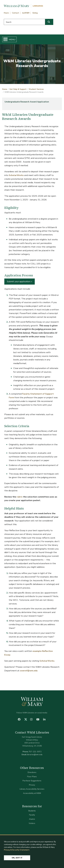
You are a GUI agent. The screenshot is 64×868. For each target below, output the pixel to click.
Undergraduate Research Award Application (27, 102)
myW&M (26, 13)
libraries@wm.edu (35, 755)
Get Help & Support (18, 89)
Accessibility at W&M (32, 793)
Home (5, 89)
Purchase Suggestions (32, 781)
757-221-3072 (35, 752)
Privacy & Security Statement (17, 850)
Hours (6, 13)
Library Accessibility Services (32, 789)
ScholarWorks (16, 175)
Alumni (32, 819)
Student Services (36, 89)
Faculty (32, 815)
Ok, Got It (17, 858)
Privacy (32, 785)
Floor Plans (32, 777)
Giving (35, 13)
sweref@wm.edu (29, 671)
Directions (32, 772)
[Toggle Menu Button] (4, 39)
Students (32, 811)
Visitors (32, 823)
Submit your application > (20, 281)
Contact (15, 13)
